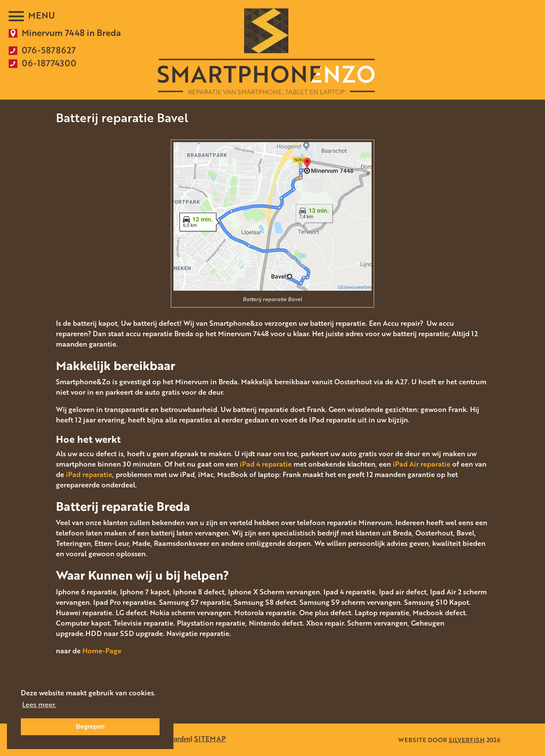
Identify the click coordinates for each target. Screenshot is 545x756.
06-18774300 (49, 63)
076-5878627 (49, 50)
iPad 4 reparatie (266, 464)
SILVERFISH (467, 740)
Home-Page (102, 651)
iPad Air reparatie (422, 464)
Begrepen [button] (90, 727)
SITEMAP (210, 739)
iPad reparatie (89, 474)
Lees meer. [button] (39, 704)
